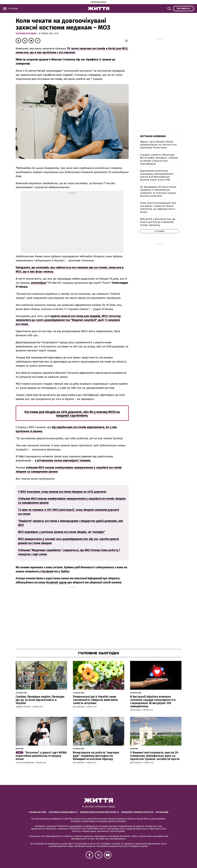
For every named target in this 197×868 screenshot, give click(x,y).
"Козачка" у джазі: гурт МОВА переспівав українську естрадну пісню (41, 756)
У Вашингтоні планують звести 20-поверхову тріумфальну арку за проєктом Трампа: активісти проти (155, 756)
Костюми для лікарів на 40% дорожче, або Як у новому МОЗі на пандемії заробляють (72, 414)
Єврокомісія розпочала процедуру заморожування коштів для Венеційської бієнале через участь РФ (157, 175)
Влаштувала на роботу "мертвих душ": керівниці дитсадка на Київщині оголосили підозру (96, 756)
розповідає (39, 283)
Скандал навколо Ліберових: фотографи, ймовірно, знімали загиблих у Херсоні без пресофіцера (159, 159)
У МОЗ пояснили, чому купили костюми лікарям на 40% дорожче (62, 492)
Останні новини (153, 136)
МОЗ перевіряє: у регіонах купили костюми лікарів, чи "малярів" (61, 532)
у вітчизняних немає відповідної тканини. (63, 460)
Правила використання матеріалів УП (99, 812)
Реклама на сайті (38, 812)
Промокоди (162, 812)
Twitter (65, 571)
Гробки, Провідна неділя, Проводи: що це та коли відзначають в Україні (40, 700)
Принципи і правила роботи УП (137, 812)
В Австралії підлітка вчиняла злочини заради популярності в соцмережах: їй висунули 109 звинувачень (153, 701)
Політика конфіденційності (63, 812)
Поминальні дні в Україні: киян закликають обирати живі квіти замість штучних (95, 700)
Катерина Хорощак (26, 34)
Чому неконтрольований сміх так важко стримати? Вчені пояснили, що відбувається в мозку (158, 207)
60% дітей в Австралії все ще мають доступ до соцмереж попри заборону (158, 222)
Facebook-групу (56, 582)
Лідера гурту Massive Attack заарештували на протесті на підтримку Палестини (158, 145)
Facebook (48, 571)
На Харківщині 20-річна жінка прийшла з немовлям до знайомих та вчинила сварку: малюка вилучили (158, 191)
